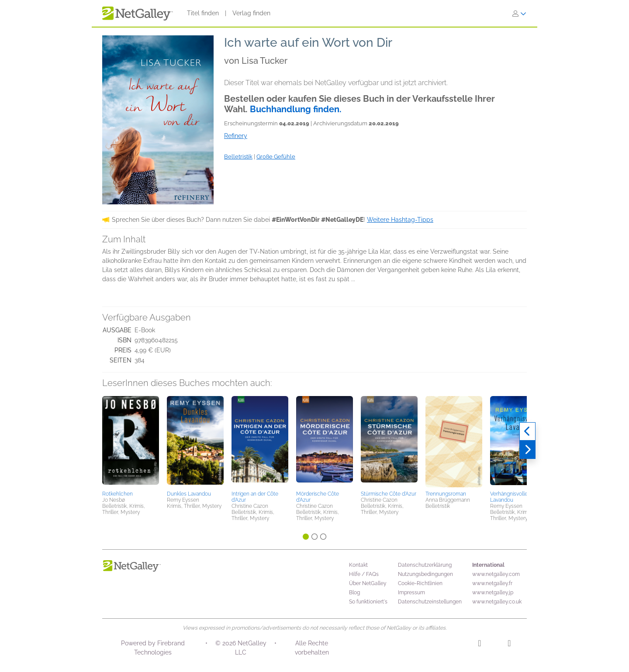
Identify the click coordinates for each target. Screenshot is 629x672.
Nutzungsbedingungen (425, 574)
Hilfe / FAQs (364, 574)
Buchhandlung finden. (296, 109)
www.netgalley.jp (493, 593)
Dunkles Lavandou (189, 494)
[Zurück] (527, 431)
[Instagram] (479, 644)
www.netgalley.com (496, 574)
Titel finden (203, 13)
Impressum (411, 593)
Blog (354, 593)
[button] (131, 442)
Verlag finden (251, 13)
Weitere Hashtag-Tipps (400, 220)
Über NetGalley (368, 583)
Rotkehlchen (118, 494)
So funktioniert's (368, 602)
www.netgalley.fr (492, 583)
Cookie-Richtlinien (420, 583)
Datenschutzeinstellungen (430, 602)
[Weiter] (527, 450)
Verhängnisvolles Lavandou (510, 497)
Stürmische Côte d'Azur (389, 494)
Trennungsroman (446, 494)
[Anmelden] (519, 14)
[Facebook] (509, 644)
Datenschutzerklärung (425, 565)
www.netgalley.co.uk (497, 602)
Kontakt (358, 565)
